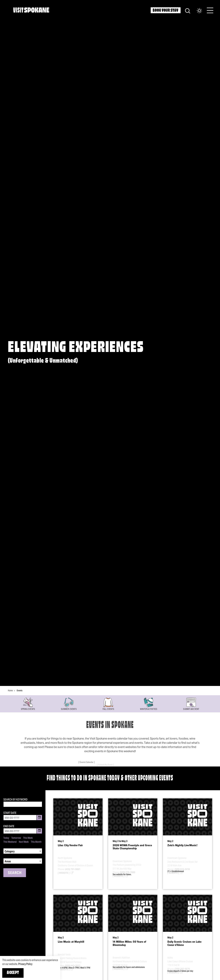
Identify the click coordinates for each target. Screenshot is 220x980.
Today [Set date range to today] (6, 838)
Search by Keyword (15, 800)
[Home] (31, 10)
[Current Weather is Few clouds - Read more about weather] (197, 11)
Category (10, 851)
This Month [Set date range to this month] (36, 842)
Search (15, 873)
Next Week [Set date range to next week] (24, 842)
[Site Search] (188, 10)
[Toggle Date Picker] (39, 818)
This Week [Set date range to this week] (28, 838)
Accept (13, 973)
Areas (8, 861)
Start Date (10, 813)
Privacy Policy (25, 964)
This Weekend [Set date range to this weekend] (10, 842)
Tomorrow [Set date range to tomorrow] (16, 838)
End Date (9, 826)
